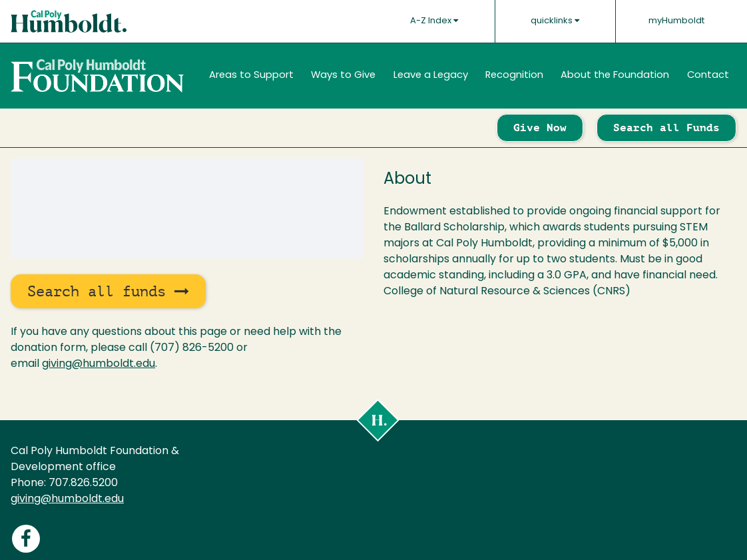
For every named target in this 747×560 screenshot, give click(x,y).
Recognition (514, 76)
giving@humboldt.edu (99, 364)
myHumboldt (676, 21)
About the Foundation (615, 76)
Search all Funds (666, 128)
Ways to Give (343, 76)
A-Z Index (434, 21)
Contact (708, 76)
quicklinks (555, 21)
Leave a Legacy (431, 76)
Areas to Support (251, 76)
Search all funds (108, 291)
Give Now (540, 128)
